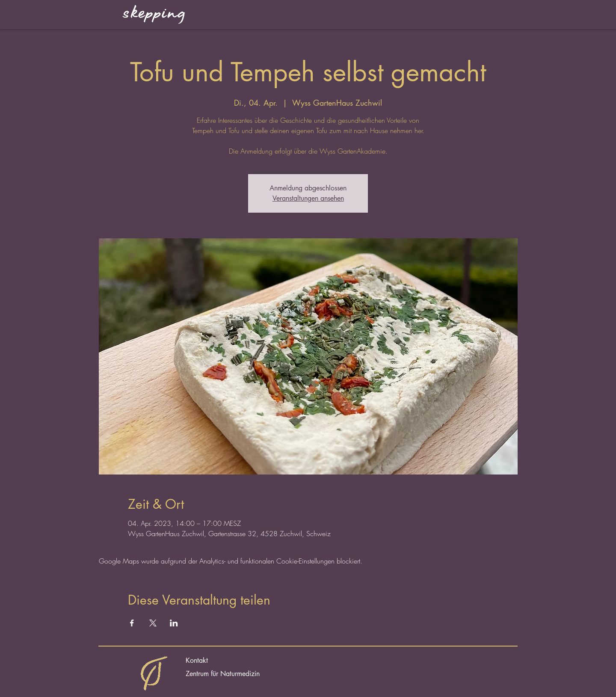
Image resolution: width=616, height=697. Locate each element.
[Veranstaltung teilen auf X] (153, 623)
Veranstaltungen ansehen (308, 198)
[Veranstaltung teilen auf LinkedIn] (174, 623)
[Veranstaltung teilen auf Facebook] (132, 623)
